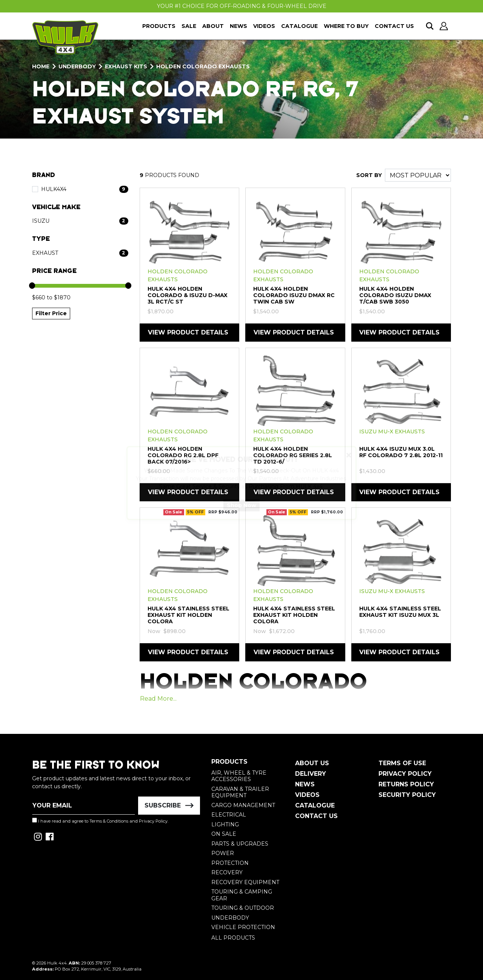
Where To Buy (346, 26)
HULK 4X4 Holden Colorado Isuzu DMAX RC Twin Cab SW (294, 295)
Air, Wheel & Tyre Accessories (239, 776)
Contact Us (394, 26)
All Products (233, 938)
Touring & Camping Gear (242, 895)
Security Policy (407, 795)
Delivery (311, 774)
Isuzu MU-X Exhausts (392, 431)
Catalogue (299, 26)
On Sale (224, 834)
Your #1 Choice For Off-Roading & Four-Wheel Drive (242, 6)
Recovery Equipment (245, 882)
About (213, 26)
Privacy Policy (153, 821)
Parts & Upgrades (240, 844)
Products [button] (159, 26)
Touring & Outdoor (243, 908)
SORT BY (369, 175)
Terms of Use (402, 763)
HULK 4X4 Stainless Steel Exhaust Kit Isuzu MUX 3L (400, 612)
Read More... (158, 699)
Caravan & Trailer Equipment (240, 792)
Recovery (227, 872)
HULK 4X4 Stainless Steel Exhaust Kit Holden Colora (188, 615)
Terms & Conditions (109, 821)
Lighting (225, 824)
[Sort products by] (418, 175)
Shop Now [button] (241, 512)
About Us (312, 763)
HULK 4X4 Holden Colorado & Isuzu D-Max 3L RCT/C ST (188, 295)
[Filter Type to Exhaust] (80, 253)
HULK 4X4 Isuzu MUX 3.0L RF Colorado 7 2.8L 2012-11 (401, 452)
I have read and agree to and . (100, 821)
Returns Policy (406, 784)
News (238, 26)
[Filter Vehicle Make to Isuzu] (80, 221)
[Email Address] (84, 806)
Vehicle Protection (243, 927)
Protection (230, 863)
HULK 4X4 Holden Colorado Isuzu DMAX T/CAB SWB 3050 (395, 295)
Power (223, 853)
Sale (189, 26)
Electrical (229, 815)
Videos (264, 26)
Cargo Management (243, 805)
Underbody (230, 918)
